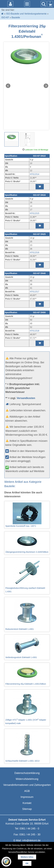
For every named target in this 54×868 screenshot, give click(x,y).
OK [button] (27, 863)
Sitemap (27, 809)
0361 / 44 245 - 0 (29, 829)
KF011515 (35, 213)
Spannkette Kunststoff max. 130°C (27, 515)
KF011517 (35, 292)
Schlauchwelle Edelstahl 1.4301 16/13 (27, 746)
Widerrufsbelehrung (27, 779)
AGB (27, 791)
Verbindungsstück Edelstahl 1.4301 (27, 647)
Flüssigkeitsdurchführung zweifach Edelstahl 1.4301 (27, 576)
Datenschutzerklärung (27, 773)
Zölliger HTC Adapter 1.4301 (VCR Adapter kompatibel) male (27, 708)
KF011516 (35, 252)
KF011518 (35, 331)
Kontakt (27, 803)
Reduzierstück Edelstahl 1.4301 (27, 614)
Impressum (27, 797)
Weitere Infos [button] (27, 857)
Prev (8, 86)
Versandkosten (26, 398)
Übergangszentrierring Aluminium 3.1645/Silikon (27, 543)
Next (46, 86)
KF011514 (35, 174)
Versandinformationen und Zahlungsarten (27, 785)
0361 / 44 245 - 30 (30, 835)
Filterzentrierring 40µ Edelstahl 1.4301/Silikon (27, 675)
